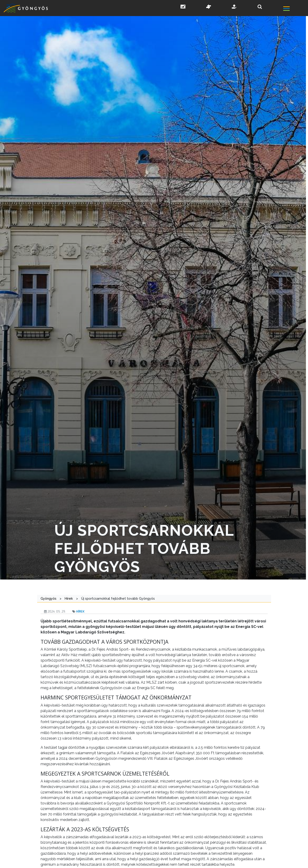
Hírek (80, 611)
